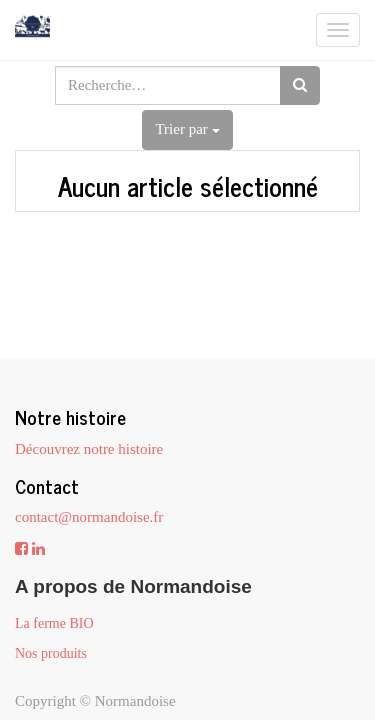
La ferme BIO (54, 623)
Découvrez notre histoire (89, 449)
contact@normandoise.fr (89, 517)
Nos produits (51, 653)
